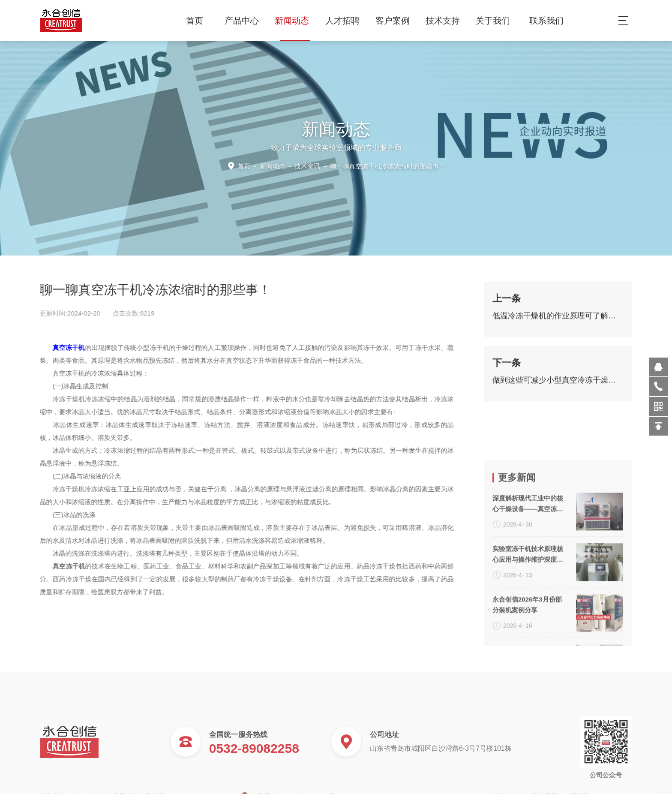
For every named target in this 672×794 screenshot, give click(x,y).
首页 (195, 21)
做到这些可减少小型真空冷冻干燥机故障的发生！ (558, 385)
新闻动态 (295, 21)
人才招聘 (346, 21)
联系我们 (546, 21)
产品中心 (245, 21)
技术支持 (446, 21)
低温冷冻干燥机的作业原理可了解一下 (558, 321)
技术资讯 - (369, 166)
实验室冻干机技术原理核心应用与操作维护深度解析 (528, 627)
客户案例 (396, 21)
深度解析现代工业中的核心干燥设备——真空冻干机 (528, 577)
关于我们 (496, 21)
